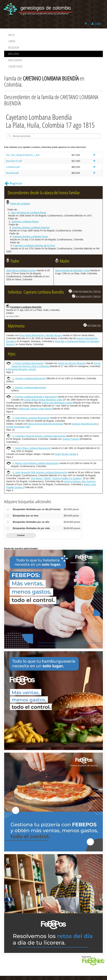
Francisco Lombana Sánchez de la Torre (34, 245)
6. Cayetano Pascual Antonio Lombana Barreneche (39, 436)
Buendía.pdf (12, 173)
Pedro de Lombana (20, 204)
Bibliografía (15, 60)
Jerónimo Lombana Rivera (25, 222)
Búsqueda (14, 48)
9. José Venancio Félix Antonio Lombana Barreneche (40, 472)
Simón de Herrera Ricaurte (72, 363)
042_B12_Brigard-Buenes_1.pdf (23, 155)
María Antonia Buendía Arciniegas (46, 424)
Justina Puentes (71, 439)
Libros (12, 41)
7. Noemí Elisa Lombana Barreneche (32, 448)
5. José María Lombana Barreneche (31, 418)
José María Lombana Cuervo (21, 270)
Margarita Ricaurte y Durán (22, 369)
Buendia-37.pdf (14, 161)
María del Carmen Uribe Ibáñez (36, 409)
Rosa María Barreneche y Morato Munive (41, 335)
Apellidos (14, 54)
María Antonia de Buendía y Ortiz (72, 270)
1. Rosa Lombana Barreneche (28, 363)
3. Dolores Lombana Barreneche (29, 388)
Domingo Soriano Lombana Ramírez (31, 228)
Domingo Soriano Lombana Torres (30, 237)
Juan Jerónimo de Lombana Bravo (28, 213)
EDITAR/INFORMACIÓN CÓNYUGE (85, 291)
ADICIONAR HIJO (92, 325)
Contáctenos (16, 67)
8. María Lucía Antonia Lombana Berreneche (36, 463)
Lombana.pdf (13, 167)
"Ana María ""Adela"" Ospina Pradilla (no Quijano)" (56, 478)
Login (98, 24)
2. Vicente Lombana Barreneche (29, 378)
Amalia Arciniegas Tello (18, 427)
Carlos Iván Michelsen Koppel (57, 403)
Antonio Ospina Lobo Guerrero (80, 481)
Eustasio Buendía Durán (85, 424)
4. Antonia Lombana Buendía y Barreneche (35, 397)
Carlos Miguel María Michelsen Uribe (43, 400)
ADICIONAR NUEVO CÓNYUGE (86, 296)
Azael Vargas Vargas (66, 454)
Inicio (12, 35)
